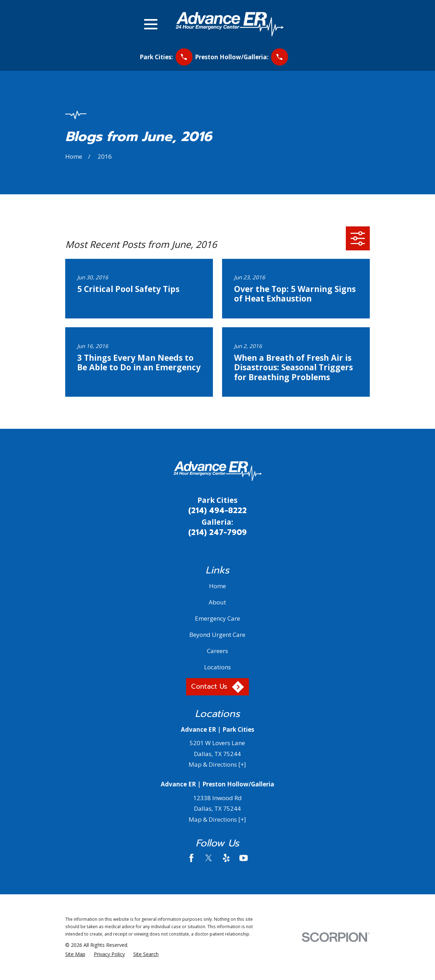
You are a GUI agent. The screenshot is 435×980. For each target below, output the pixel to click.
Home (217, 586)
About (217, 602)
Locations (217, 667)
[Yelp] (226, 858)
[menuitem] (75, 954)
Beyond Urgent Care (217, 635)
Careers (217, 651)
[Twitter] (209, 858)
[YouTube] (244, 858)
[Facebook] (191, 858)
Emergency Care (217, 618)
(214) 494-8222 (217, 511)
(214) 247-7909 (217, 532)
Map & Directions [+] (217, 764)
